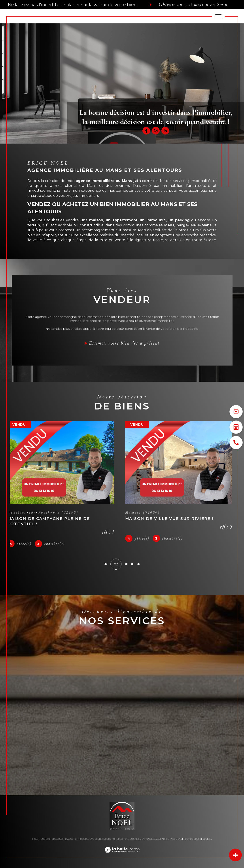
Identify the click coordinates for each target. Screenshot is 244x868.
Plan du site (131, 839)
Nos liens (176, 839)
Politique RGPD (192, 839)
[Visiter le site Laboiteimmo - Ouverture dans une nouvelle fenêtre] (122, 855)
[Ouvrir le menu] (218, 16)
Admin (166, 839)
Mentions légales (150, 839)
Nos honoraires (113, 839)
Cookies (207, 839)
